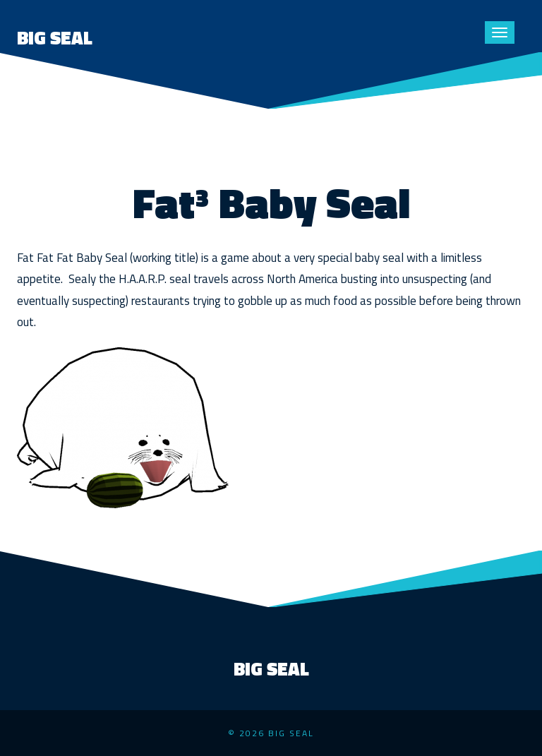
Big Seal (55, 38)
